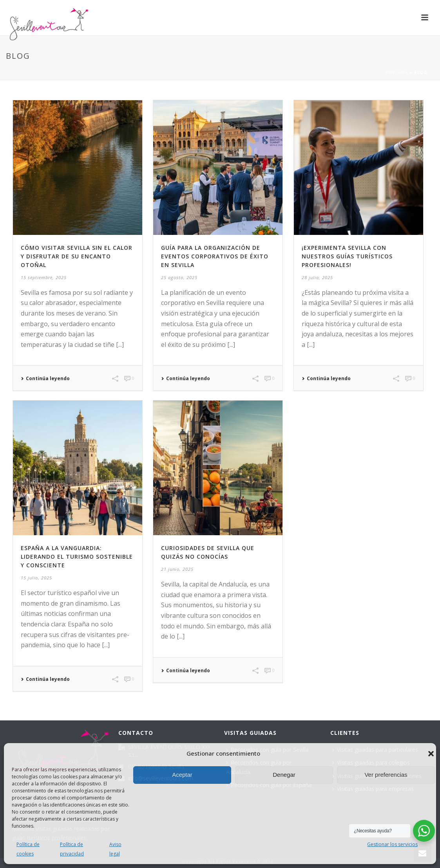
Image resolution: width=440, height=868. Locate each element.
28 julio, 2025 (317, 277)
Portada (397, 72)
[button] (431, 754)
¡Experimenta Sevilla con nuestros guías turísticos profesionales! (347, 256)
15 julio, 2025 (36, 578)
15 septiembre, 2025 (44, 277)
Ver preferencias (386, 775)
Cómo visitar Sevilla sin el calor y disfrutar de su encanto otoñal (77, 256)
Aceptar (182, 775)
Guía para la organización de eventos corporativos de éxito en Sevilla (215, 256)
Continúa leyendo (45, 379)
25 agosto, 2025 (179, 277)
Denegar (284, 775)
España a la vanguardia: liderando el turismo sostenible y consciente (77, 557)
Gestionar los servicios (392, 844)
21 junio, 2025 (177, 569)
